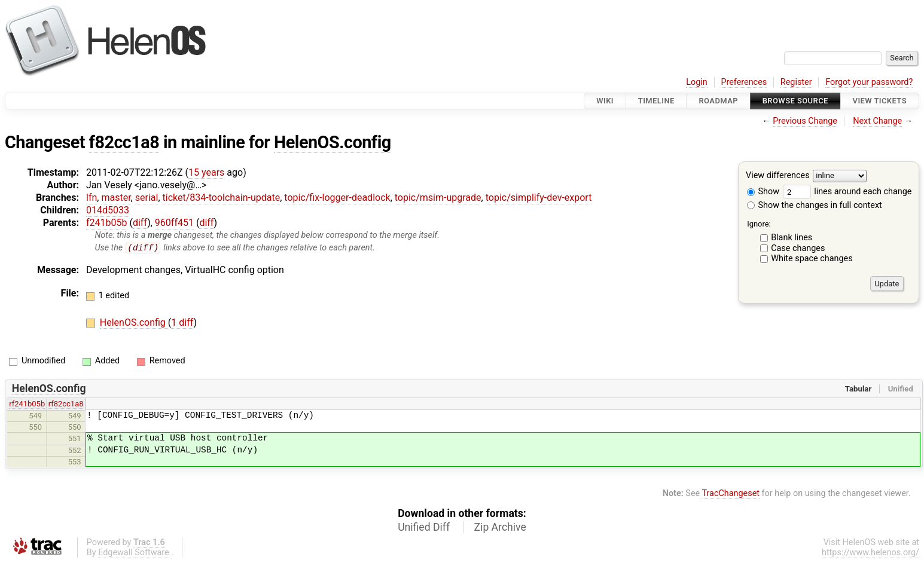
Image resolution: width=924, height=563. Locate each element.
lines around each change (847, 192)
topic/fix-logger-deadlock (337, 198)
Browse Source (795, 101)
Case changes (798, 248)
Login (697, 82)
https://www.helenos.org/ (870, 553)
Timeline (656, 101)
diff (140, 223)
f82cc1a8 (124, 142)
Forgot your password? (869, 82)
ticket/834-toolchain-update (222, 198)
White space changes (812, 258)
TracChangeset (731, 494)
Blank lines (792, 238)
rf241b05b (27, 404)
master (116, 198)
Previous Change (805, 121)
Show (763, 192)
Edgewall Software (134, 553)
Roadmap (718, 101)
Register (796, 82)
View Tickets (880, 101)
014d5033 (108, 210)
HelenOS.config (333, 142)
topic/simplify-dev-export (539, 198)
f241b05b (107, 223)
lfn (92, 198)
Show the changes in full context (815, 205)
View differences (778, 176)
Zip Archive (500, 527)
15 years (206, 172)
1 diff (182, 323)
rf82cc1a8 (66, 404)
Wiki (605, 101)
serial (147, 198)
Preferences (744, 82)
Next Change (877, 121)
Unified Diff (424, 527)
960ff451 (174, 223)
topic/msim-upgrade (438, 198)
